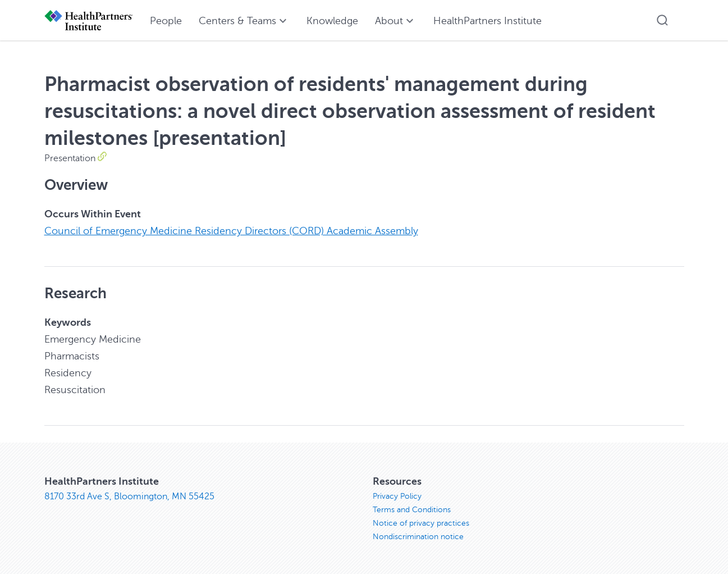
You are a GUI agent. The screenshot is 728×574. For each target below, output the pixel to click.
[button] (662, 20)
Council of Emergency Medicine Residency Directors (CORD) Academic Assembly (231, 231)
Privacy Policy (397, 496)
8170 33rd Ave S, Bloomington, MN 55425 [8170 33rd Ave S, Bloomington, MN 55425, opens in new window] (129, 496)
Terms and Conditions (412, 510)
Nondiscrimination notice (418, 537)
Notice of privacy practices (421, 523)
